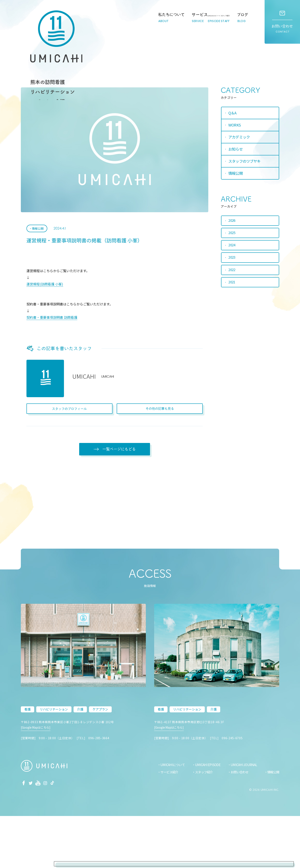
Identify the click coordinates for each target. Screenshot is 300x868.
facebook (24, 835)
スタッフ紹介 (202, 824)
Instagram (51, 835)
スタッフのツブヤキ (244, 161)
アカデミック (239, 137)
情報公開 (38, 230)
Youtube (42, 835)
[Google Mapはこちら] (37, 783)
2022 (232, 272)
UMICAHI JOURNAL (242, 817)
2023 (232, 260)
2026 (232, 222)
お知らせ (235, 149)
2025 (232, 234)
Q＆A (232, 113)
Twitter (33, 835)
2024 (232, 247)
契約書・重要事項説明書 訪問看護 (52, 319)
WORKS (234, 125)
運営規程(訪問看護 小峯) (45, 286)
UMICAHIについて (169, 817)
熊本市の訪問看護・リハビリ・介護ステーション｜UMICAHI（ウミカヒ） (32, 26)
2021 (232, 285)
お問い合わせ (282, 22)
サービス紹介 (166, 824)
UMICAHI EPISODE (205, 817)
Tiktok (59, 835)
